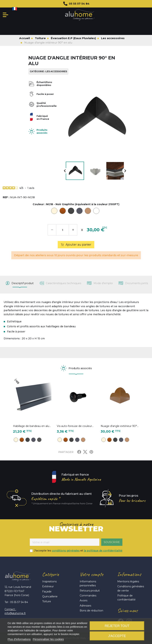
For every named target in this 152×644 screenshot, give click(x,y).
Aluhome (80, 15)
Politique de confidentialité (126, 598)
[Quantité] (62, 230)
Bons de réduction (91, 611)
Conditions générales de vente (131, 588)
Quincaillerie (50, 596)
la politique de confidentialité (103, 551)
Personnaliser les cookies (48, 639)
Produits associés (42, 131)
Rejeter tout (117, 626)
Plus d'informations (19, 639)
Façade (47, 592)
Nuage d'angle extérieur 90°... (120, 426)
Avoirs (83, 600)
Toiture (47, 601)
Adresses (85, 606)
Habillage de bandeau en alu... (32, 426)
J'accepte (117, 636)
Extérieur (48, 586)
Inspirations (49, 581)
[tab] (20, 283)
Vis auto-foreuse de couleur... (75, 426)
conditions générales (66, 551)
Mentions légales (128, 581)
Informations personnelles (88, 583)
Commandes (88, 596)
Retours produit (90, 591)
